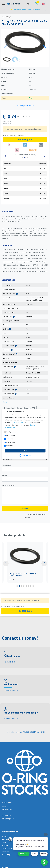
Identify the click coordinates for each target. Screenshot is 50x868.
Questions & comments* (10, 485)
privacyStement (19, 422)
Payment (5, 845)
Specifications (8, 280)
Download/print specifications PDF (19, 408)
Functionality (11, 442)
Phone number (7, 465)
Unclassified (10, 446)
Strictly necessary (12, 432)
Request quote (25, 139)
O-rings (5, 402)
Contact (5, 842)
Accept (25, 451)
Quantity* (5, 475)
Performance (11, 435)
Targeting (10, 439)
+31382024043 (7, 816)
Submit (25, 508)
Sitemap (5, 836)
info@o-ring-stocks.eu (11, 690)
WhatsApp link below (11, 719)
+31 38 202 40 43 (9, 662)
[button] (43, 4)
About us (5, 839)
